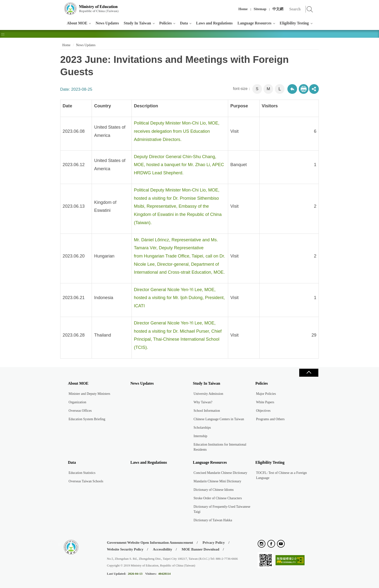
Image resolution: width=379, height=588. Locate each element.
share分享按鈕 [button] (314, 89)
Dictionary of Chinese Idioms (214, 490)
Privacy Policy (214, 543)
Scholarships (202, 428)
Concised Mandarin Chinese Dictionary (220, 473)
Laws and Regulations (214, 23)
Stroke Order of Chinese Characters (218, 498)
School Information (207, 411)
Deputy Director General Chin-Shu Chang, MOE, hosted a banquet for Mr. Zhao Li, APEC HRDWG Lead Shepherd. (179, 165)
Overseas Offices (80, 411)
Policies (166, 23)
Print (304, 89)
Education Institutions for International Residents (220, 447)
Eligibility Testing (294, 23)
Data (184, 23)
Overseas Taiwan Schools (86, 481)
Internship (200, 436)
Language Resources (254, 23)
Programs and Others (270, 419)
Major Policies (266, 394)
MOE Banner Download (200, 549)
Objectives (263, 411)
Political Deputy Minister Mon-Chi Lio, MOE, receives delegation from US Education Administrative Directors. (177, 131)
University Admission (208, 394)
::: (59, 6)
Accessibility (162, 549)
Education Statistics (82, 473)
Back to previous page (292, 89)
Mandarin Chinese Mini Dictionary (217, 481)
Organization (77, 402)
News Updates (107, 23)
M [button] (268, 89)
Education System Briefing (87, 419)
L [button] (280, 89)
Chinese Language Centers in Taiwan (219, 419)
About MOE (77, 23)
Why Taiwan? (203, 402)
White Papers (265, 402)
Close (309, 373)
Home (243, 9)
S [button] (257, 89)
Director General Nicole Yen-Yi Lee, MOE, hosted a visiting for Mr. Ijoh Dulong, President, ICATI (179, 298)
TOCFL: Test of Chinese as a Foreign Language (281, 475)
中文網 (278, 9)
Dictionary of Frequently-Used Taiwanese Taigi (222, 509)
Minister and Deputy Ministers (89, 394)
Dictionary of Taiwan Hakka (213, 520)
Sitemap (260, 9)
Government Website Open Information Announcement (150, 543)
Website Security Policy (125, 549)
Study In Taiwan (137, 23)
